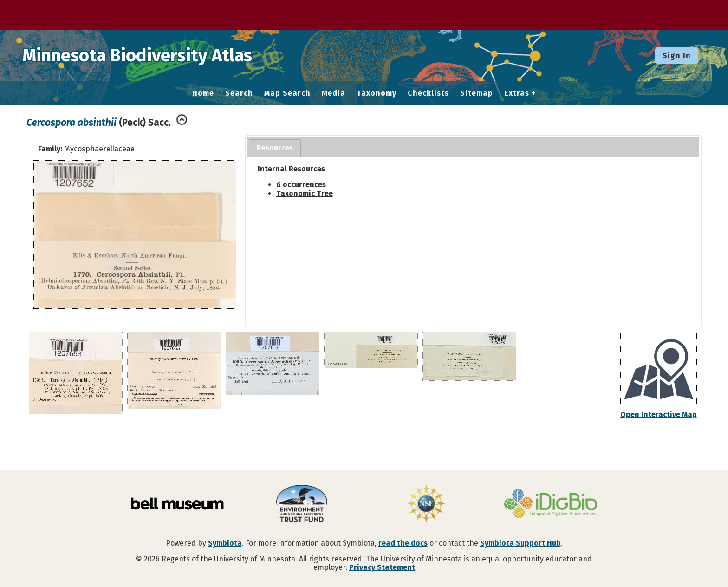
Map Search (287, 93)
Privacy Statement (382, 567)
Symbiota (225, 543)
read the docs (403, 543)
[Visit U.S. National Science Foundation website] (426, 504)
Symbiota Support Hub (520, 543)
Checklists (428, 93)
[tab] (275, 148)
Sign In (677, 55)
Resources (275, 148)
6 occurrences (301, 185)
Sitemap (477, 93)
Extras (517, 93)
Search (239, 93)
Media (334, 93)
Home (203, 93)
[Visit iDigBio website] (551, 504)
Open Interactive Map (659, 414)
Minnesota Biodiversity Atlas (144, 55)
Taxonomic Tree (305, 193)
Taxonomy (377, 93)
